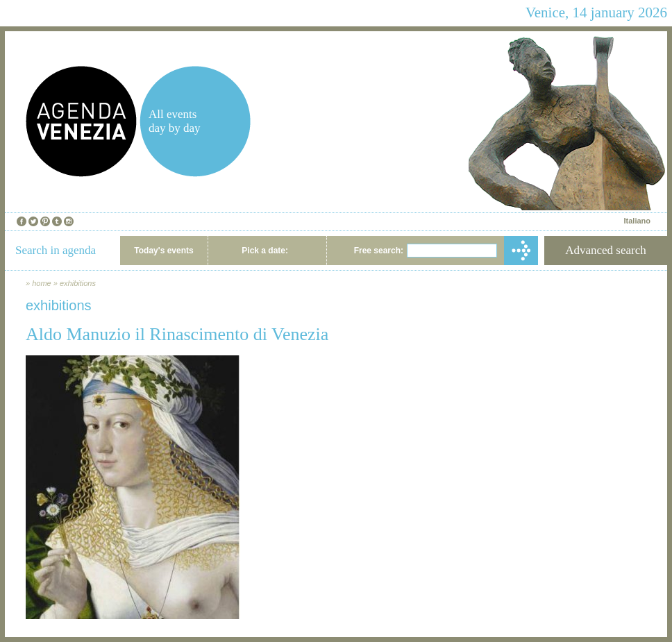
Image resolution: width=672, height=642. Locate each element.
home (42, 283)
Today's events (163, 251)
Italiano (637, 221)
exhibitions (78, 283)
